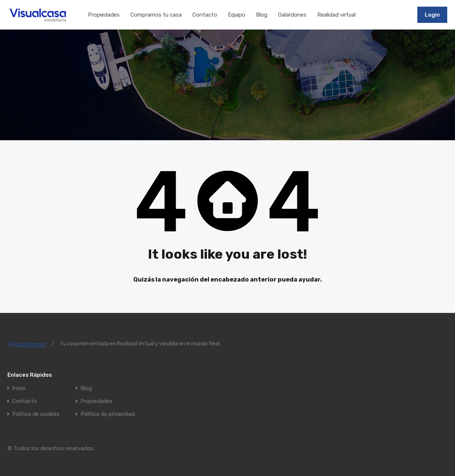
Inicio (19, 388)
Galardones (292, 15)
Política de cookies (36, 414)
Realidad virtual (336, 15)
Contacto (205, 15)
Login (432, 15)
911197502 (395, 14)
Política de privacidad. (108, 414)
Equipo (237, 15)
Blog (262, 15)
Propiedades (104, 15)
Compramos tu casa (156, 15)
